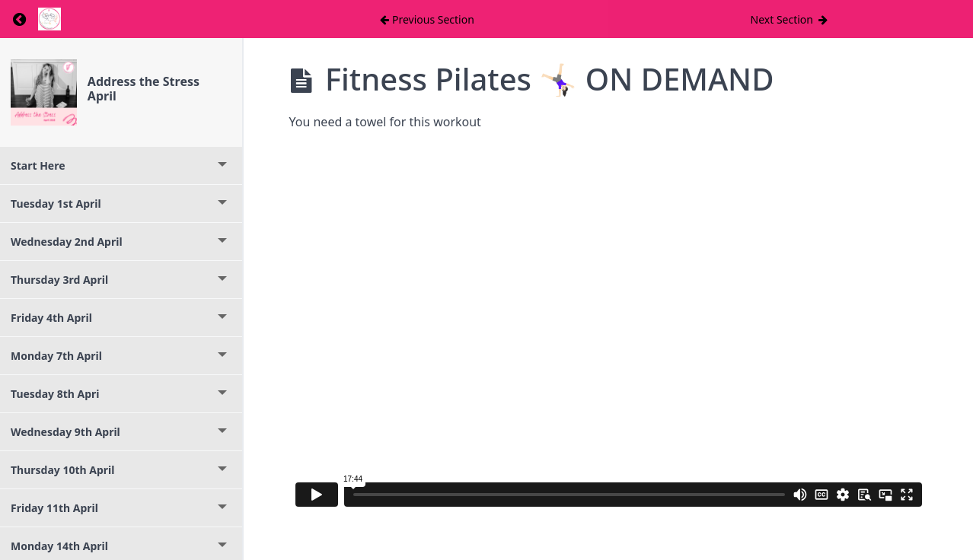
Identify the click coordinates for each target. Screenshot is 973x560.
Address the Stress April (144, 89)
